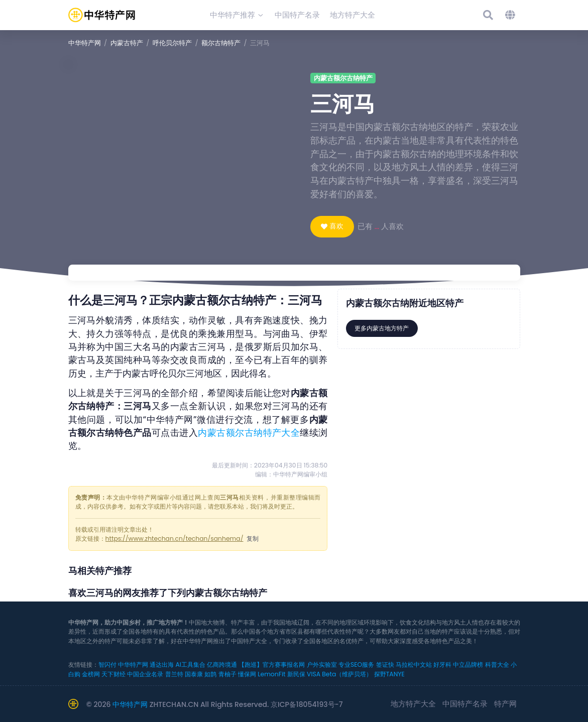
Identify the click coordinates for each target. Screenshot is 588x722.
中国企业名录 (145, 674)
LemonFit (271, 674)
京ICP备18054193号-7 (307, 704)
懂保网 (247, 674)
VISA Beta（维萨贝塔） (339, 674)
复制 (253, 538)
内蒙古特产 (127, 43)
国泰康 (194, 674)
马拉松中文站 (414, 665)
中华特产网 (85, 43)
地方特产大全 (413, 704)
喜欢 (336, 226)
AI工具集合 (190, 665)
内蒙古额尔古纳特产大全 (249, 433)
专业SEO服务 (356, 665)
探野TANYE (389, 674)
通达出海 (162, 665)
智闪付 (107, 665)
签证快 (385, 665)
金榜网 (91, 674)
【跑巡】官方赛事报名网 (272, 665)
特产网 (505, 704)
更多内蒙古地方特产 (382, 328)
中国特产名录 (465, 704)
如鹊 (210, 674)
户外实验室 (322, 665)
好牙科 (442, 665)
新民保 (296, 674)
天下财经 (113, 674)
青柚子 (227, 674)
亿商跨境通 (222, 665)
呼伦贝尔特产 (172, 43)
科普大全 (497, 665)
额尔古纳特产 (221, 43)
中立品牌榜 (468, 665)
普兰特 (174, 674)
